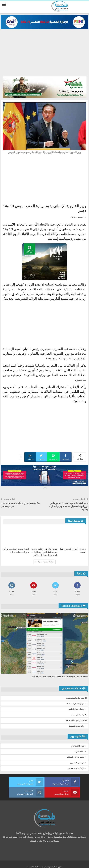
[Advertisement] (44, 51)
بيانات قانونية (79, 752)
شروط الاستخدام (78, 746)
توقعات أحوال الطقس (76, 709)
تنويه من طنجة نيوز (77, 763)
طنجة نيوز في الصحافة (76, 757)
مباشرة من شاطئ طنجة (76, 720)
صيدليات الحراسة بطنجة (77, 704)
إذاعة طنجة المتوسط (76, 726)
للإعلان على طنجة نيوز (76, 768)
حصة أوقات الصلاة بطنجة (76, 698)
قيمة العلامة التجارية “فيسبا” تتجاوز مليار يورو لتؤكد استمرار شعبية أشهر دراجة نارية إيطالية (69, 506)
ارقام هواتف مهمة (79, 715)
